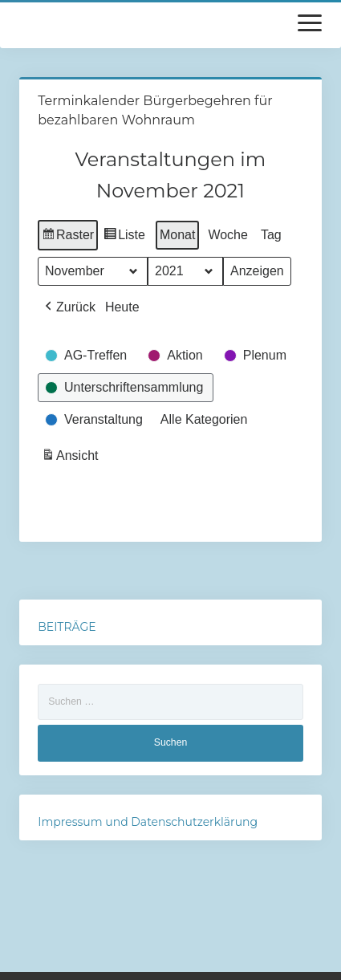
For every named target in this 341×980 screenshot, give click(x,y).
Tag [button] (271, 235)
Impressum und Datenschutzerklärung (148, 822)
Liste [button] (124, 237)
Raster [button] (68, 237)
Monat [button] (177, 235)
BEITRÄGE (67, 627)
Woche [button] (229, 235)
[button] (69, 307)
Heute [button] (122, 307)
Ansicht (71, 458)
